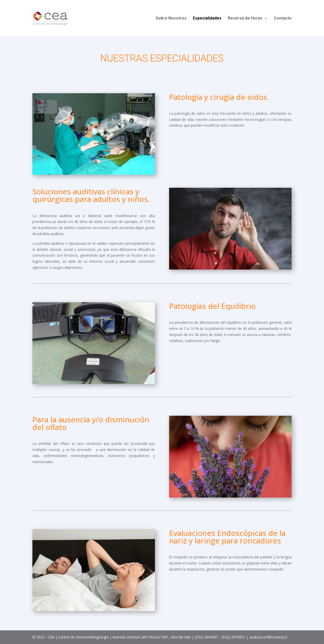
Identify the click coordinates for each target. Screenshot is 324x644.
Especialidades (207, 18)
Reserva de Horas (245, 18)
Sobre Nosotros (171, 18)
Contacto (283, 18)
